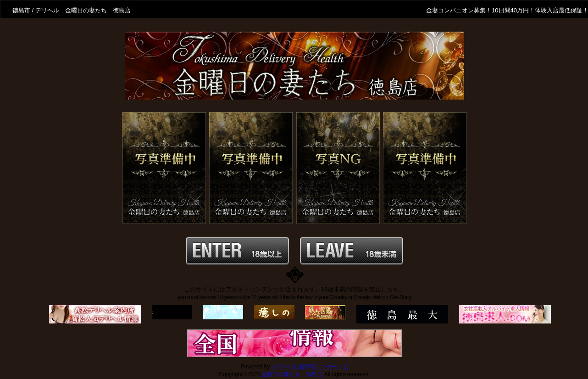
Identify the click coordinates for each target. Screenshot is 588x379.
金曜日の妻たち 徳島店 (292, 374)
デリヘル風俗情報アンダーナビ (310, 367)
